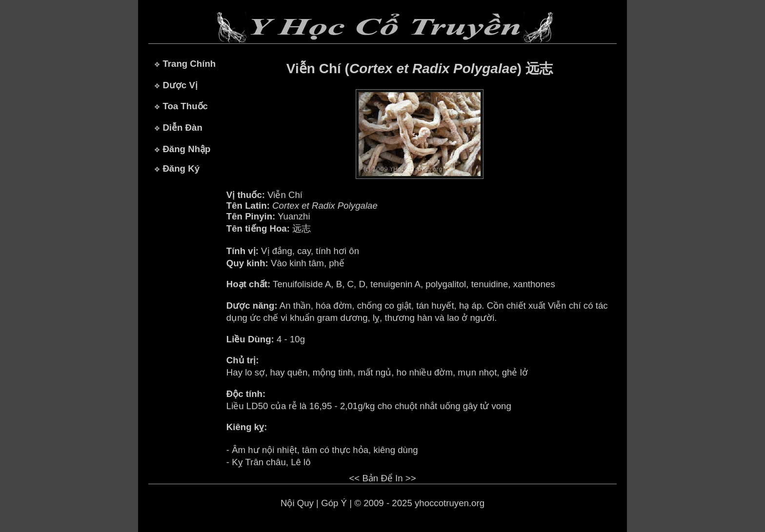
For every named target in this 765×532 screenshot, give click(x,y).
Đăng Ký (181, 168)
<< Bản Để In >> (382, 478)
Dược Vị (180, 85)
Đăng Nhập (186, 149)
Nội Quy (297, 503)
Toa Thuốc (185, 106)
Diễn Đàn (182, 128)
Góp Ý (334, 503)
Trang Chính (189, 64)
